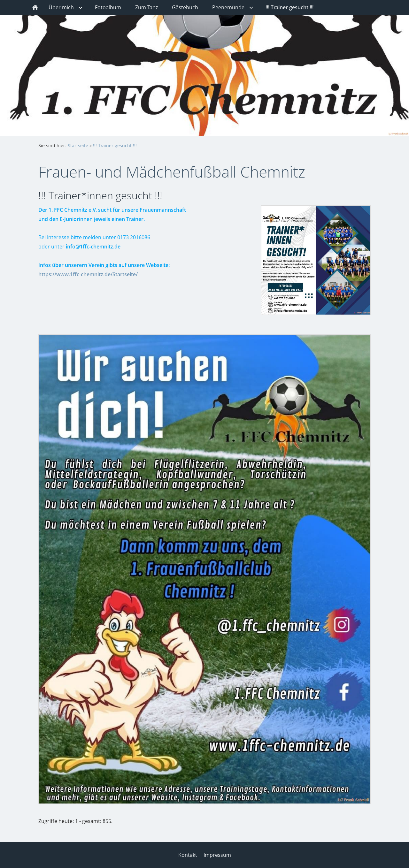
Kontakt (188, 855)
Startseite (78, 145)
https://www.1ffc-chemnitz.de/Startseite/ (88, 274)
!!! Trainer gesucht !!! (115, 145)
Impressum (217, 855)
